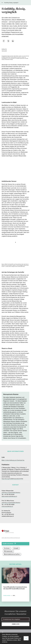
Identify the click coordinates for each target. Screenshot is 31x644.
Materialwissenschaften (12, 554)
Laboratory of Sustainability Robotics (11, 493)
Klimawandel (8, 551)
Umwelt (16, 548)
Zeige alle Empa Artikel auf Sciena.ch (11, 538)
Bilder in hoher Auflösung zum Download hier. (13, 460)
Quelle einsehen (8, 544)
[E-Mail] (15, 619)
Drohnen (7, 548)
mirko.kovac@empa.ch (7, 507)
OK (26, 638)
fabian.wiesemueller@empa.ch (9, 496)
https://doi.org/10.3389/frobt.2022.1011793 (12, 479)
